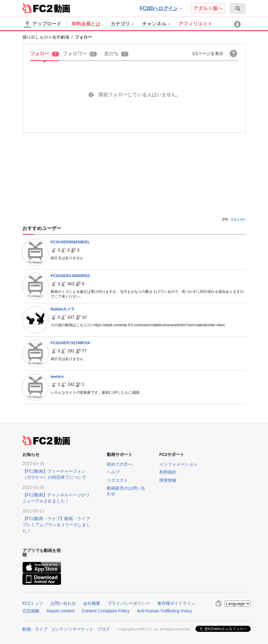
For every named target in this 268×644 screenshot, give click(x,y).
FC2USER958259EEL (70, 242)
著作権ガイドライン (176, 603)
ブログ (103, 629)
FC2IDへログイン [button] (161, 8)
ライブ (41, 629)
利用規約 (168, 472)
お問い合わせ (63, 603)
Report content (61, 611)
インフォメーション (178, 464)
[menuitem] (238, 9)
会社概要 (92, 603)
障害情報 (168, 480)
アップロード (42, 24)
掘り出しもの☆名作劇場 (46, 37)
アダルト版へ (208, 8)
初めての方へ (120, 464)
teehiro (57, 377)
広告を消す (238, 219)
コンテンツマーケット (72, 629)
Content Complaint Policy (105, 611)
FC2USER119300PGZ (71, 276)
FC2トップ (33, 603)
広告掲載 (31, 611)
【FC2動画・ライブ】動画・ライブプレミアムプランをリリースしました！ (56, 525)
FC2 (37, 8)
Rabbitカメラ (63, 309)
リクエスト (117, 480)
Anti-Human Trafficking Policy (165, 611)
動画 (27, 629)
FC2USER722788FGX (71, 343)
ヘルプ (113, 472)
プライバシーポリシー (129, 603)
